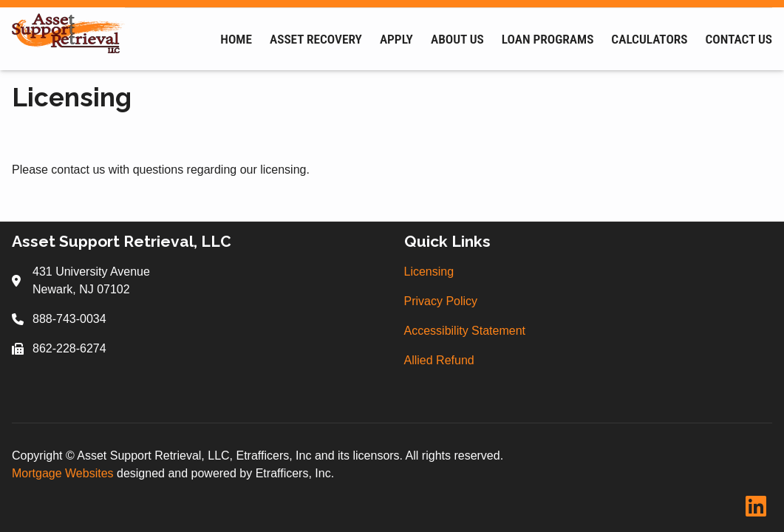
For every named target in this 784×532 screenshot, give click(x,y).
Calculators (649, 39)
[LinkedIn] (756, 507)
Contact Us (739, 39)
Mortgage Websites (64, 473)
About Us (457, 39)
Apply (396, 39)
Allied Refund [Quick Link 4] (439, 360)
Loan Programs (548, 39)
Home (236, 39)
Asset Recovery (316, 39)
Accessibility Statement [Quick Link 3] (465, 331)
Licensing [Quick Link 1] (429, 272)
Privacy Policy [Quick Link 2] (441, 301)
